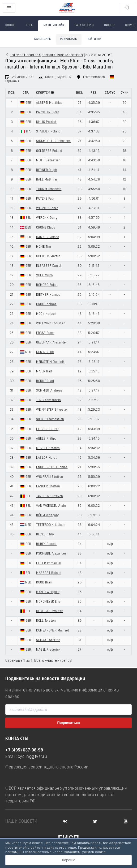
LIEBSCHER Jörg (48, 429)
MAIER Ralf (44, 372)
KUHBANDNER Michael (52, 631)
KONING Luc (45, 352)
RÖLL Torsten (46, 621)
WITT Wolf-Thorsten (51, 324)
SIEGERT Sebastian (50, 419)
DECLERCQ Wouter (50, 611)
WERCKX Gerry (47, 218)
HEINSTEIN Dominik (50, 362)
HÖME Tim (44, 247)
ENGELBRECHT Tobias (52, 467)
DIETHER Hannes (48, 295)
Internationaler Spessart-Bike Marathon (47, 55)
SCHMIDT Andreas (49, 391)
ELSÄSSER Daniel (49, 266)
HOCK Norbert (46, 314)
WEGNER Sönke (47, 208)
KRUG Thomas (46, 304)
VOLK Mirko (44, 276)
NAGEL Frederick (48, 650)
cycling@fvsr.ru (33, 757)
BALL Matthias (47, 180)
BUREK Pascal (46, 544)
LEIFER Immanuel (49, 564)
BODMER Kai (45, 381)
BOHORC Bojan (47, 285)
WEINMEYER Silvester (52, 410)
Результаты (69, 39)
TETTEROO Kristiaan (51, 525)
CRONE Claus (46, 228)
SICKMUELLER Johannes (53, 141)
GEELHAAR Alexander (52, 343)
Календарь (43, 39)
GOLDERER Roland (49, 151)
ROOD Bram (44, 583)
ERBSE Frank (45, 333)
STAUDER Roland (48, 132)
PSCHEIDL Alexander (51, 554)
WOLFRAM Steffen (50, 477)
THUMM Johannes (49, 189)
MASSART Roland (49, 573)
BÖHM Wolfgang (48, 515)
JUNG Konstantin (48, 400)
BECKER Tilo (45, 535)
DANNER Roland (48, 237)
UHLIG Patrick (46, 122)
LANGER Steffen (48, 487)
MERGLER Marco (48, 448)
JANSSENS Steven (50, 496)
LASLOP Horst (46, 458)
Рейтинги (94, 39)
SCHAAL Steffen (48, 640)
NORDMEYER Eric (48, 602)
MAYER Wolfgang (48, 592)
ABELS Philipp (46, 439)
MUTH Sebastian (48, 161)
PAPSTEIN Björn (48, 113)
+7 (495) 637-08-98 (24, 750)
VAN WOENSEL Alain (51, 506)
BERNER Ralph (46, 170)
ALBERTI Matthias (49, 103)
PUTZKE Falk (45, 199)
